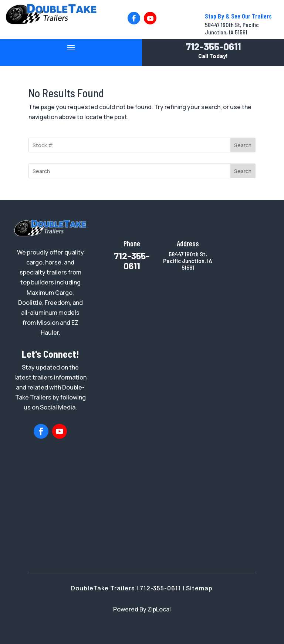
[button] (134, 18)
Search (243, 145)
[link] (51, 22)
